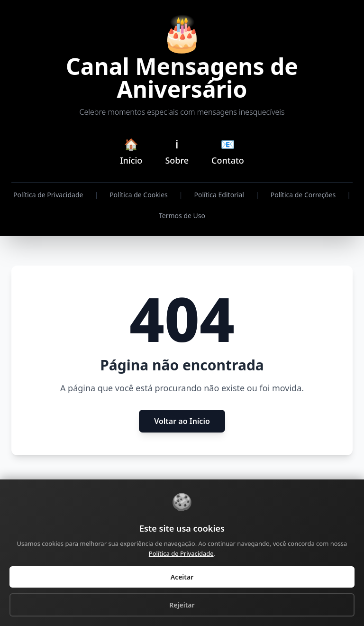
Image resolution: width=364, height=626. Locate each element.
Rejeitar (182, 605)
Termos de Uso (182, 216)
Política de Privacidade (48, 195)
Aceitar (182, 577)
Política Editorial (219, 195)
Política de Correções (303, 195)
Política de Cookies (139, 195)
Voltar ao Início (182, 421)
